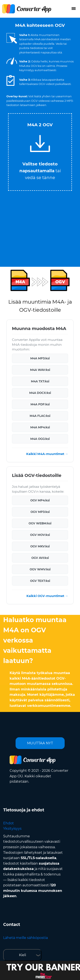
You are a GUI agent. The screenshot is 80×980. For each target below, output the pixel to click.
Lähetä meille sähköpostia (25, 938)
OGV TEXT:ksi (40, 581)
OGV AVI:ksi (40, 558)
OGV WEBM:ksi (40, 523)
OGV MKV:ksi (40, 546)
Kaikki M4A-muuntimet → (47, 454)
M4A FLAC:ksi (40, 416)
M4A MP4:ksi (40, 427)
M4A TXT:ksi (40, 381)
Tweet (57, 111)
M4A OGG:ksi (40, 439)
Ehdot (9, 823)
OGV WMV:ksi (40, 569)
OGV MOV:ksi (40, 535)
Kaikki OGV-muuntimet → (47, 596)
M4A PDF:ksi (40, 404)
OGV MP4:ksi (40, 500)
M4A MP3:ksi (40, 358)
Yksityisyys (12, 829)
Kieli (23, 955)
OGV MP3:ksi (40, 512)
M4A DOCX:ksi (40, 393)
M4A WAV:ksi (40, 370)
